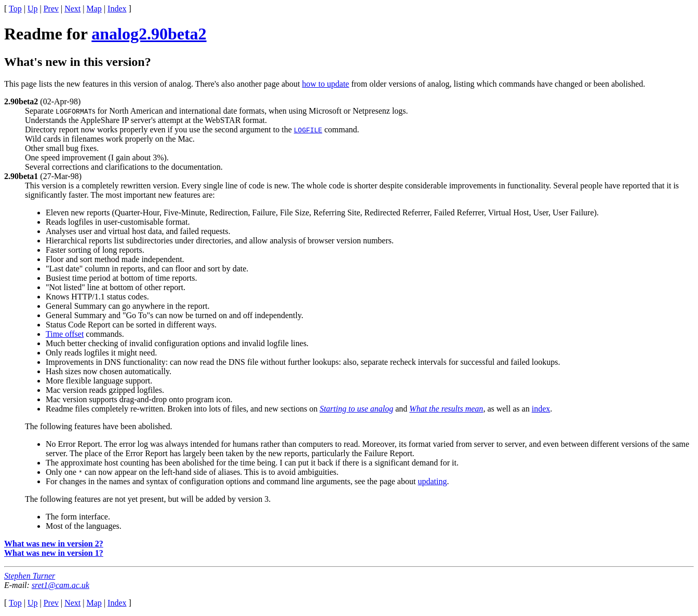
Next (72, 9)
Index (117, 9)
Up (33, 9)
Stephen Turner (30, 576)
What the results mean (446, 409)
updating (432, 481)
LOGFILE (308, 130)
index (541, 409)
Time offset (65, 334)
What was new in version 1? (54, 553)
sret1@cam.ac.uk (61, 585)
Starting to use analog (356, 409)
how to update (326, 84)
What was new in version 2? (54, 544)
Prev (51, 9)
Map (94, 9)
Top (15, 9)
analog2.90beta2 (149, 34)
